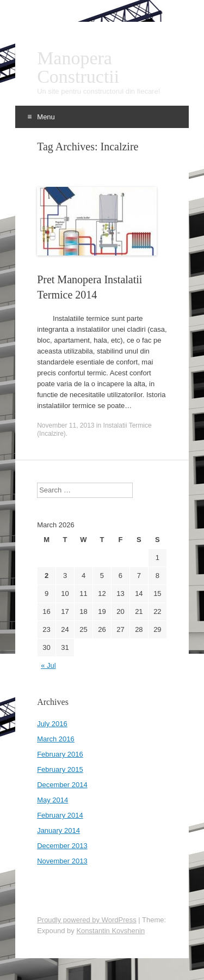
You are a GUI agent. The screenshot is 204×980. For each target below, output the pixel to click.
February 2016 (60, 754)
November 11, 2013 (66, 425)
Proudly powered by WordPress (87, 920)
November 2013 (62, 861)
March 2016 (56, 739)
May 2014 (52, 800)
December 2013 (62, 846)
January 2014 (58, 830)
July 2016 (52, 724)
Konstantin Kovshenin (110, 931)
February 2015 (60, 769)
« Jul (48, 665)
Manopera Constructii (78, 68)
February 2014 (60, 815)
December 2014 (62, 785)
